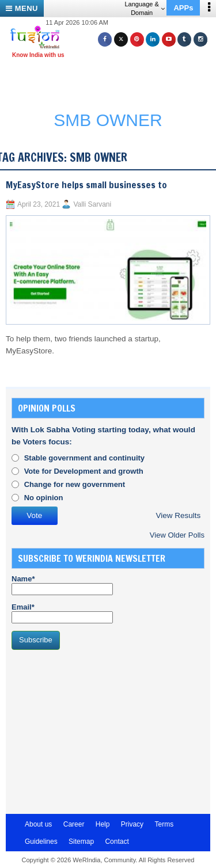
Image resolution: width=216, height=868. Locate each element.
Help (103, 824)
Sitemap (81, 842)
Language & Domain (144, 8)
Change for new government (75, 484)
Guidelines (41, 842)
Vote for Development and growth (84, 471)
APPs (183, 8)
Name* (62, 585)
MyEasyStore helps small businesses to (86, 185)
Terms (164, 824)
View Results (178, 515)
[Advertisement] (112, 79)
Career (74, 824)
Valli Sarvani (92, 204)
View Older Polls (177, 535)
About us (38, 824)
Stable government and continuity (84, 458)
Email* (62, 613)
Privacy (132, 824)
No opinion (44, 498)
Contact (117, 842)
